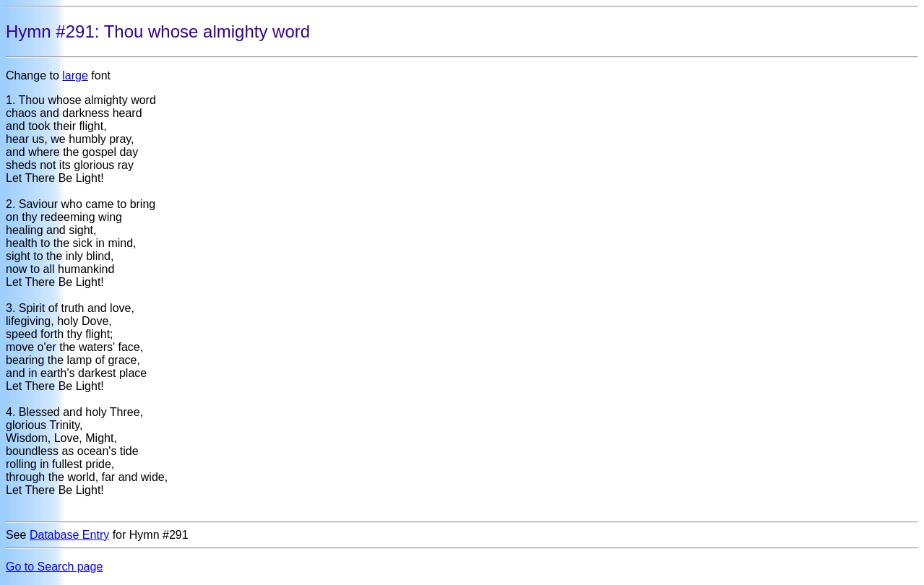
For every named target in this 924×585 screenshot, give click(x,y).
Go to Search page (54, 567)
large (75, 75)
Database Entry (69, 535)
